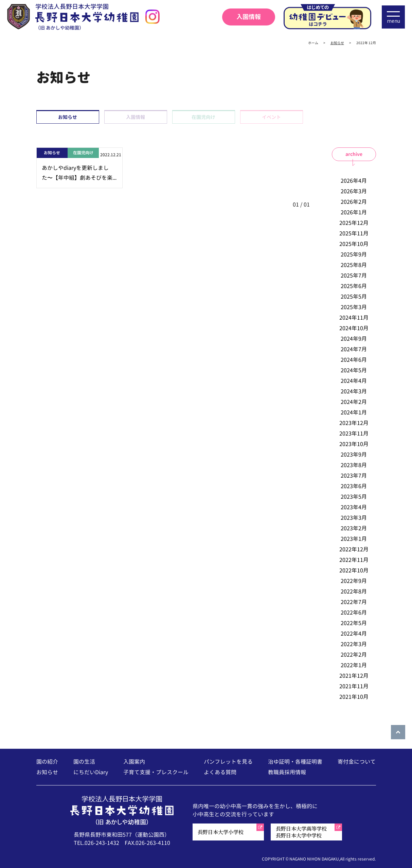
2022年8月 (354, 591)
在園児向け (203, 117)
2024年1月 (354, 412)
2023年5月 (354, 497)
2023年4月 (354, 507)
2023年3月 (354, 518)
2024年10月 (354, 328)
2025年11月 (354, 233)
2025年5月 (354, 297)
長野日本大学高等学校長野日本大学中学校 (301, 832)
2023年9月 (354, 455)
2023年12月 (354, 423)
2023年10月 (354, 444)
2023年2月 (354, 528)
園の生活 (84, 762)
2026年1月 (354, 212)
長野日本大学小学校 (221, 832)
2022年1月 (354, 665)
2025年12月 (354, 223)
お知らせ (68, 117)
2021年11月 (354, 686)
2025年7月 (354, 276)
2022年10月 (354, 570)
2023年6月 (354, 486)
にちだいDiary (91, 772)
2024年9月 (354, 339)
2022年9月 (354, 581)
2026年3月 (354, 191)
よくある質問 (220, 772)
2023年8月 (354, 465)
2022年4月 (354, 634)
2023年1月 (354, 539)
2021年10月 (354, 697)
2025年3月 (354, 307)
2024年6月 (354, 360)
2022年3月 (354, 644)
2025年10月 (354, 244)
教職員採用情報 (287, 772)
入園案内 (134, 762)
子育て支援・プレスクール (156, 772)
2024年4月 (354, 381)
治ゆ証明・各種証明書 (295, 762)
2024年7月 (354, 349)
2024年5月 (354, 370)
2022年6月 (354, 613)
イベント (271, 117)
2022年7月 (354, 602)
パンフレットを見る (228, 762)
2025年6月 (354, 286)
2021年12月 (354, 676)
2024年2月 (354, 402)
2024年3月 (354, 391)
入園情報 (249, 17)
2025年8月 (354, 265)
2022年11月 (354, 560)
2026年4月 (354, 181)
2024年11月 (354, 318)
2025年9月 (354, 254)
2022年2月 (354, 655)
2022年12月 (354, 549)
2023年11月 (354, 433)
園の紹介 (47, 762)
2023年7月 (354, 476)
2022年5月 (354, 623)
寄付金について (357, 762)
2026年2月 (354, 202)
